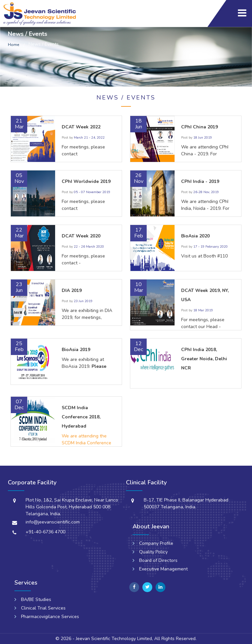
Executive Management (163, 569)
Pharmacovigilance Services (50, 617)
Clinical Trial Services (43, 608)
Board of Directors (158, 560)
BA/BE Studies (36, 600)
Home (13, 45)
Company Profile (156, 543)
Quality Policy (153, 552)
